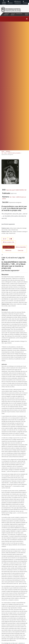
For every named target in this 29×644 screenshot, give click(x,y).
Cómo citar (21, 250)
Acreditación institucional (6, 14)
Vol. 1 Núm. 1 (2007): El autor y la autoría (11, 153)
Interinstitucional (19, 14)
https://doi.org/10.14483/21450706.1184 (16, 190)
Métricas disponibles (21, 247)
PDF (5, 239)
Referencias (8, 250)
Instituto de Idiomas (27, 14)
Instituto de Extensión (13, 14)
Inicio (3, 151)
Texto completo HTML (9, 242)
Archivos (8, 151)
